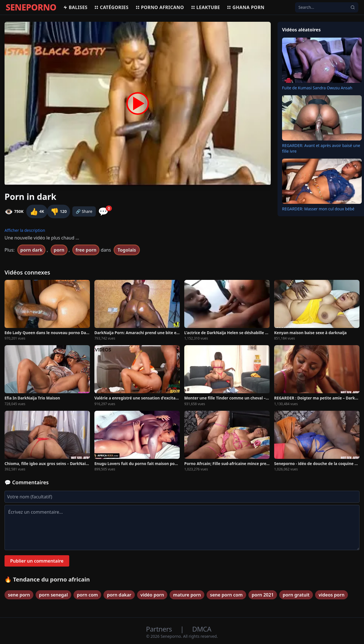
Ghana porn (245, 7)
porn (59, 250)
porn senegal (53, 595)
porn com (87, 595)
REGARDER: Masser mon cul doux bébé (318, 209)
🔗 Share (84, 211)
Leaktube (205, 7)
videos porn (331, 595)
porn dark (32, 250)
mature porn (187, 595)
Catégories (111, 7)
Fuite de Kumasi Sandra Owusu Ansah (317, 88)
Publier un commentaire (37, 561)
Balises (75, 7)
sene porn (19, 595)
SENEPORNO (31, 7)
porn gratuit (296, 595)
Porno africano (160, 7)
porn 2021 (263, 595)
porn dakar (119, 595)
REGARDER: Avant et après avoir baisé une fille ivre (321, 148)
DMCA (202, 629)
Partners (160, 629)
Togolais (127, 250)
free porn (86, 250)
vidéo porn (152, 595)
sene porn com (226, 595)
